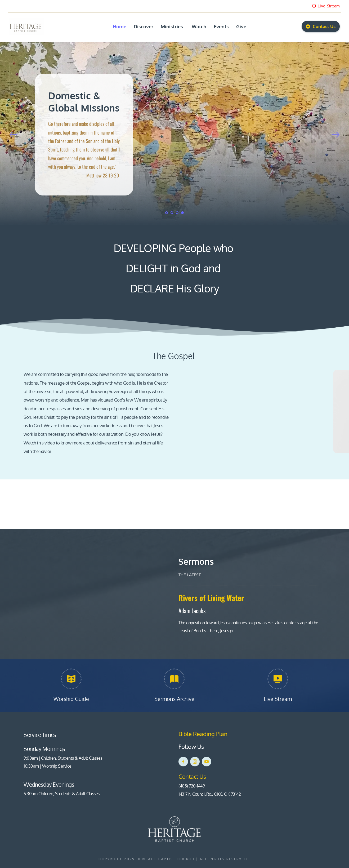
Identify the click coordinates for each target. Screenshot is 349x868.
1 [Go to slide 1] (167, 213)
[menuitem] (120, 27)
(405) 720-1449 (192, 786)
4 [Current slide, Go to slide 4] (182, 213)
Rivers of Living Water (211, 598)
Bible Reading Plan (204, 734)
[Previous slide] (14, 135)
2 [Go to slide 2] (172, 213)
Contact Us (193, 776)
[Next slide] (335, 135)
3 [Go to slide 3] (177, 213)
